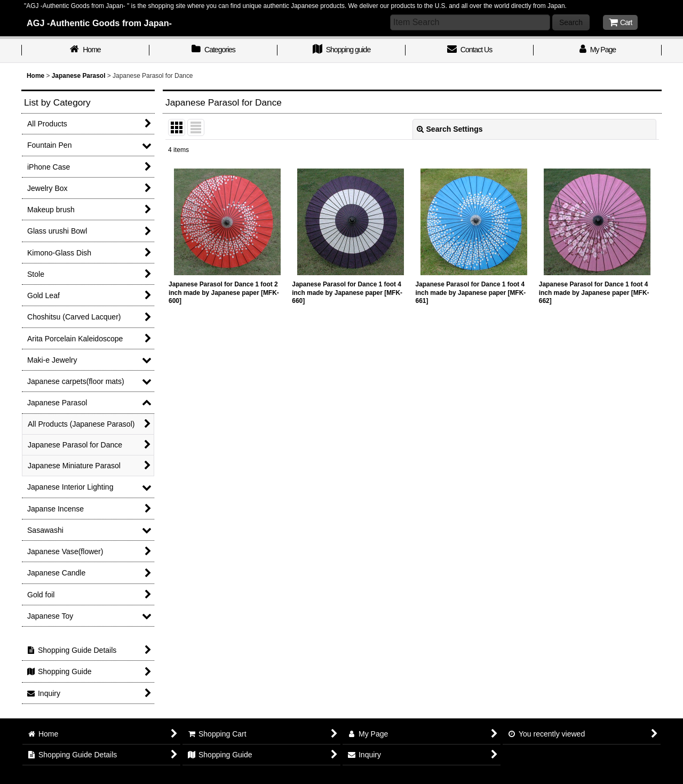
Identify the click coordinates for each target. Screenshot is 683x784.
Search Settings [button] (450, 129)
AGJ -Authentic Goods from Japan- (99, 23)
